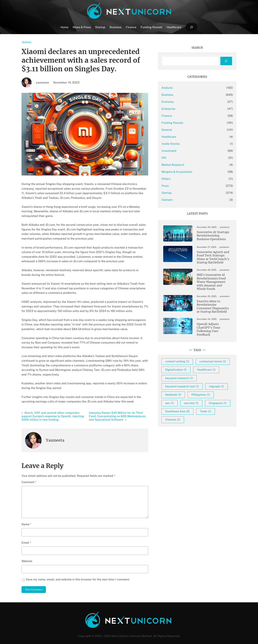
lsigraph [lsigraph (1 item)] (183, 402)
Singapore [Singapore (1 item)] (209, 418)
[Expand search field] (191, 27)
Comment (29, 477)
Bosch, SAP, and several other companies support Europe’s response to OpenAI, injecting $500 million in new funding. (53, 412)
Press (175, 186)
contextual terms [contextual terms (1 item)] (189, 368)
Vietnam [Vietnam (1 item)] (183, 435)
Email (26, 538)
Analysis (177, 88)
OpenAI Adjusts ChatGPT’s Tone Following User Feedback (212, 329)
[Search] (226, 61)
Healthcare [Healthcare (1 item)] (216, 377)
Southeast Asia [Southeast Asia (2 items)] (188, 427)
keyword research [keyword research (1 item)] (189, 385)
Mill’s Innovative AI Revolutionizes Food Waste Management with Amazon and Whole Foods (212, 282)
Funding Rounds (182, 123)
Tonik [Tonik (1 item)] (216, 427)
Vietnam (177, 200)
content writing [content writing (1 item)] (187, 360)
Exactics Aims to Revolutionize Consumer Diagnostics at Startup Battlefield (212, 307)
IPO (174, 158)
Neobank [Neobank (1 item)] (208, 402)
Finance (177, 116)
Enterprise (179, 109)
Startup (177, 193)
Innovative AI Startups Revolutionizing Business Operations (211, 236)
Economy (178, 102)
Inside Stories (181, 144)
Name (26, 520)
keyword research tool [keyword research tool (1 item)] (192, 393)
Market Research (183, 165)
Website (27, 556)
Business (27, 42)
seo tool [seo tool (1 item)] (183, 418)
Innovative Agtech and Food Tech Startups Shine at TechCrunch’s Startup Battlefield (211, 258)
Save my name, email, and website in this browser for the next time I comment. (78, 575)
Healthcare (179, 137)
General (177, 130)
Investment (179, 151)
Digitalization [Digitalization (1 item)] (186, 377)
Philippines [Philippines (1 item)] (185, 410)
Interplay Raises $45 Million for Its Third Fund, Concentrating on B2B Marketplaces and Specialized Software (125, 412)
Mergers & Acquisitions (187, 172)
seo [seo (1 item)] (209, 410)
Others (176, 179)
